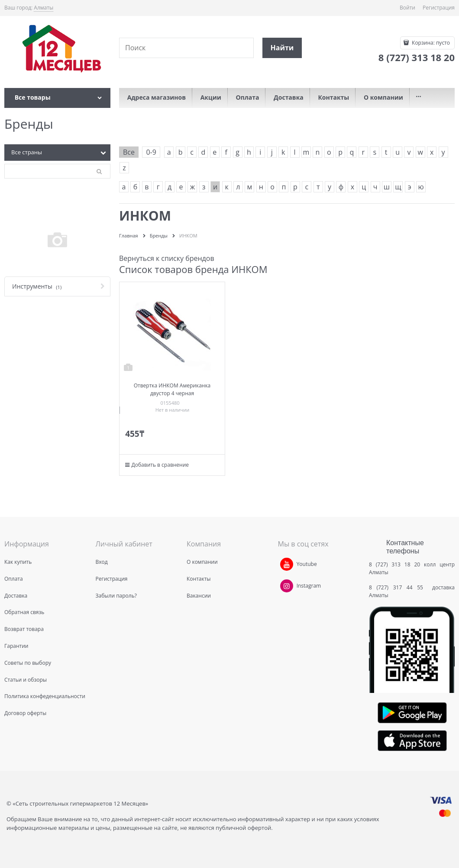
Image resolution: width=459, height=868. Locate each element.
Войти (407, 8)
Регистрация (439, 8)
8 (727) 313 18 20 (394, 564)
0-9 (151, 152)
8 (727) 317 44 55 (398, 587)
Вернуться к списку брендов (167, 258)
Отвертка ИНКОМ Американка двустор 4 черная (172, 389)
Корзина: (430, 43)
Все (129, 152)
